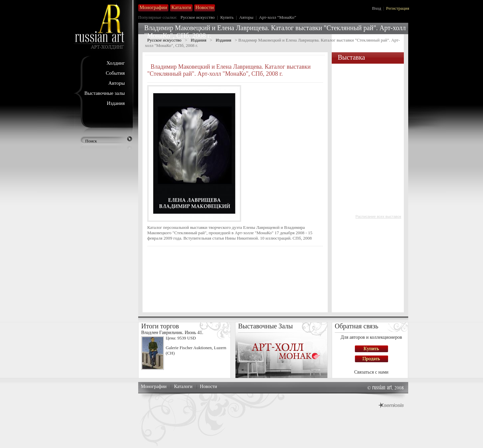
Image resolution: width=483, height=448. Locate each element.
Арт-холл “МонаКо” (278, 17)
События (115, 73)
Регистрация (398, 8)
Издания (116, 103)
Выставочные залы (104, 93)
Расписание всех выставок (378, 216)
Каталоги (183, 387)
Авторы (117, 83)
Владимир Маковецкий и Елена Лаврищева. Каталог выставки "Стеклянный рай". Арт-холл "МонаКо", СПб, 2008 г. (229, 70)
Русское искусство (198, 17)
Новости (208, 387)
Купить (227, 17)
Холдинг (116, 63)
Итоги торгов (160, 326)
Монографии (154, 387)
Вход (377, 8)
